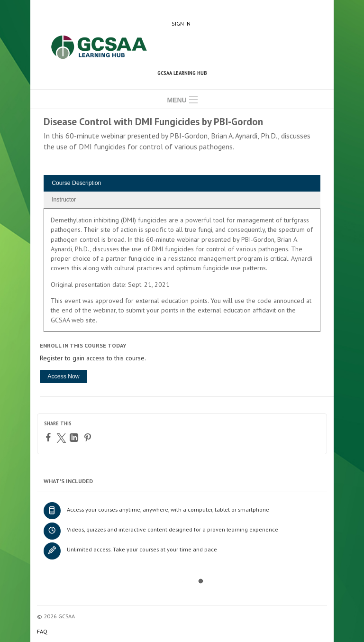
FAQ (42, 631)
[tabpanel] (182, 273)
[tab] (182, 183)
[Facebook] (50, 437)
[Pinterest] (89, 438)
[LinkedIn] (75, 438)
